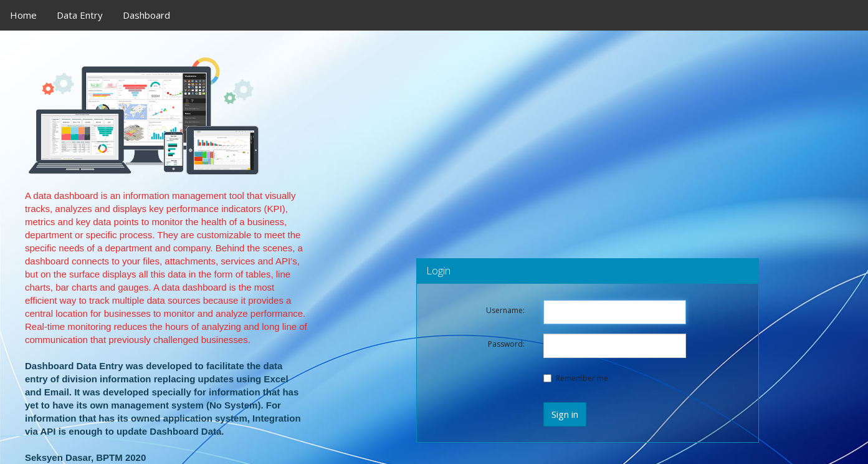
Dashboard (146, 15)
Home (23, 15)
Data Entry (80, 15)
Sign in (565, 414)
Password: (506, 344)
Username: (505, 310)
